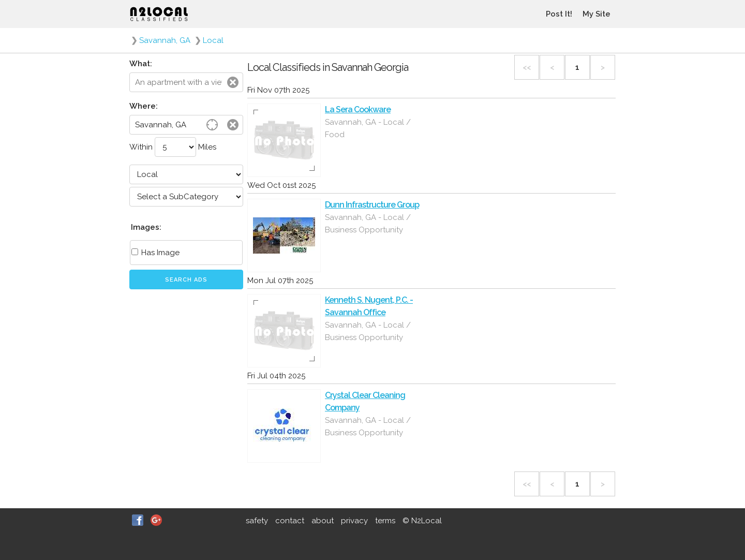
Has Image (155, 253)
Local (213, 40)
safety (257, 521)
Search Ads (186, 280)
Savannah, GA (165, 40)
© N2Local (422, 521)
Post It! (559, 14)
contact (290, 521)
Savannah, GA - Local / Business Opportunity (368, 224)
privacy (354, 521)
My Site (597, 14)
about (323, 521)
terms (385, 521)
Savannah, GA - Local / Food (368, 128)
